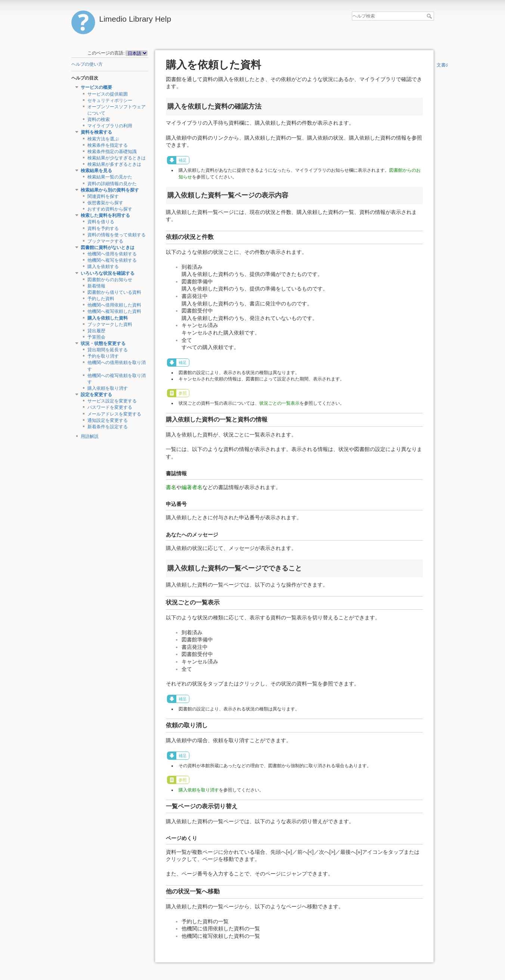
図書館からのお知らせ (110, 280)
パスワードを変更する (110, 407)
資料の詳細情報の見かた (112, 184)
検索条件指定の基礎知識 (112, 152)
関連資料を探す (103, 196)
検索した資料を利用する (105, 215)
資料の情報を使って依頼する (117, 235)
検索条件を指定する (108, 145)
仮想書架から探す (105, 203)
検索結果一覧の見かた (110, 177)
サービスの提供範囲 (108, 94)
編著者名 (192, 487)
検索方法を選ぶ (103, 139)
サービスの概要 (96, 87)
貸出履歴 (96, 331)
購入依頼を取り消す (108, 388)
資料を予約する (103, 228)
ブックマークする (105, 241)
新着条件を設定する (108, 427)
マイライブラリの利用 (110, 126)
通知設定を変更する (108, 420)
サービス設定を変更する (112, 401)
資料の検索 (99, 119)
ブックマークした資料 (110, 324)
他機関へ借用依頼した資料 (114, 305)
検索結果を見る (96, 171)
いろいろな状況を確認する (108, 273)
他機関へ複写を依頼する (112, 260)
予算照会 (96, 337)
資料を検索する (96, 132)
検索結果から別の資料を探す (110, 190)
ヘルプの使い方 (87, 64)
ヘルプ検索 (430, 16)
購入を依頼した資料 (108, 318)
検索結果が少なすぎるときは (117, 158)
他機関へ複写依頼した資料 (114, 311)
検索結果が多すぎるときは (114, 164)
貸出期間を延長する (108, 350)
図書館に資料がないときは (108, 248)
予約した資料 (101, 299)
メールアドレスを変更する (114, 414)
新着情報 (96, 286)
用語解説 (90, 436)
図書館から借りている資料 (114, 292)
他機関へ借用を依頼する (112, 254)
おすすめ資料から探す (110, 209)
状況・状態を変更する (103, 343)
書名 (171, 487)
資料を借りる (101, 222)
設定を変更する (96, 395)
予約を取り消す (103, 356)
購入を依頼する (103, 267)
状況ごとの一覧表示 (279, 403)
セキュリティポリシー (110, 100)
